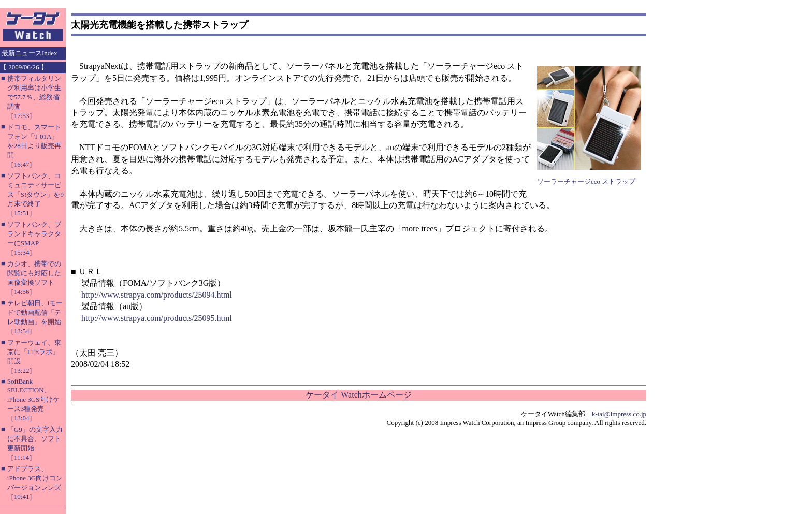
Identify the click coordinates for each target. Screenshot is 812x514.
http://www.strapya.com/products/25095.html (157, 318)
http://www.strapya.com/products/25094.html (157, 295)
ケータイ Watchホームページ (358, 395)
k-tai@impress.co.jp (619, 414)
